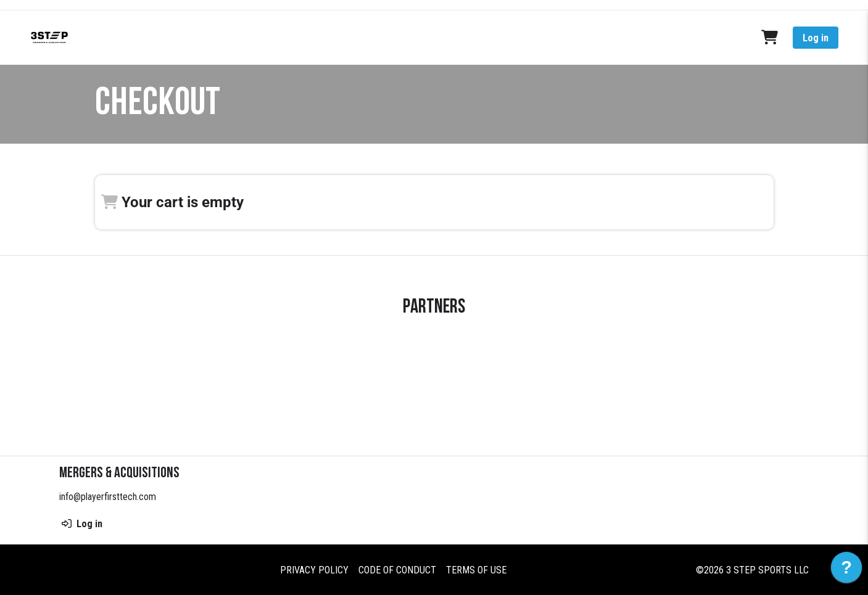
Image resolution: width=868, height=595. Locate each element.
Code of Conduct (397, 569)
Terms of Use (476, 569)
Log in (816, 38)
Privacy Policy (314, 569)
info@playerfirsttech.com (108, 497)
